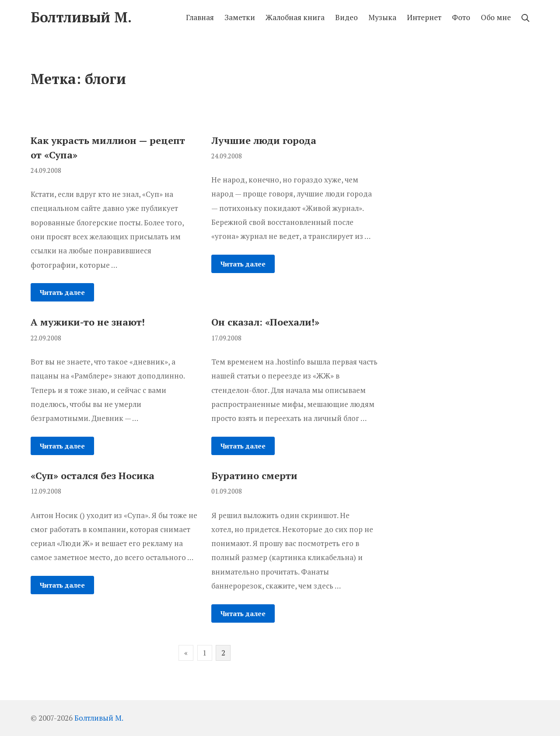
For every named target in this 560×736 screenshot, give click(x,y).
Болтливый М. (99, 718)
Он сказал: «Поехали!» (265, 322)
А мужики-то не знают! (88, 322)
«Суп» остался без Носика (93, 475)
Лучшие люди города (264, 140)
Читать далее (62, 292)
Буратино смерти (254, 475)
